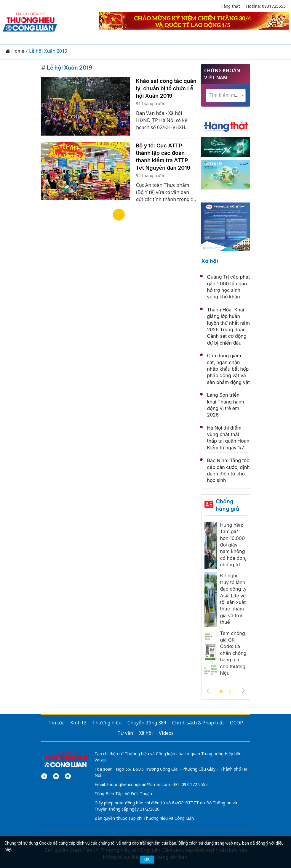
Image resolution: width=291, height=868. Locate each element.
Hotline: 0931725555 (266, 6)
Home (15, 51)
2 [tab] (230, 692)
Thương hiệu (107, 723)
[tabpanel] (226, 601)
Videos (166, 733)
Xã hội (210, 261)
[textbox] (226, 95)
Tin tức (56, 723)
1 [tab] (221, 692)
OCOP (236, 723)
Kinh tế (78, 723)
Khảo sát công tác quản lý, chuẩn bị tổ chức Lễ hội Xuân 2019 (166, 88)
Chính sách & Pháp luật (198, 723)
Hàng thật (230, 6)
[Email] (68, 776)
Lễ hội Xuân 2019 (48, 51)
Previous (208, 691)
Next (243, 691)
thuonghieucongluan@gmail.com (139, 784)
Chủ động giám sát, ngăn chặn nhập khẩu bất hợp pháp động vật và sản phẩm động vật (228, 369)
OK (147, 859)
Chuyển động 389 (147, 723)
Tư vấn (125, 733)
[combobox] (226, 95)
